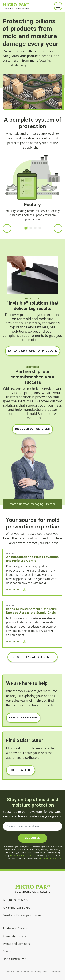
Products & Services (16, 928)
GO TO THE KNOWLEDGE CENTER (32, 657)
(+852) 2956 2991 (19, 900)
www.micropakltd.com (20, 855)
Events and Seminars (16, 944)
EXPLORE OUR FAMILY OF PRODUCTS (33, 351)
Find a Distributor (14, 959)
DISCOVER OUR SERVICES (33, 429)
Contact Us (10, 951)
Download (16, 590)
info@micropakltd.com (51, 858)
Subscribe (32, 838)
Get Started (21, 770)
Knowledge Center (15, 936)
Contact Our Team (23, 718)
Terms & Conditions (51, 972)
